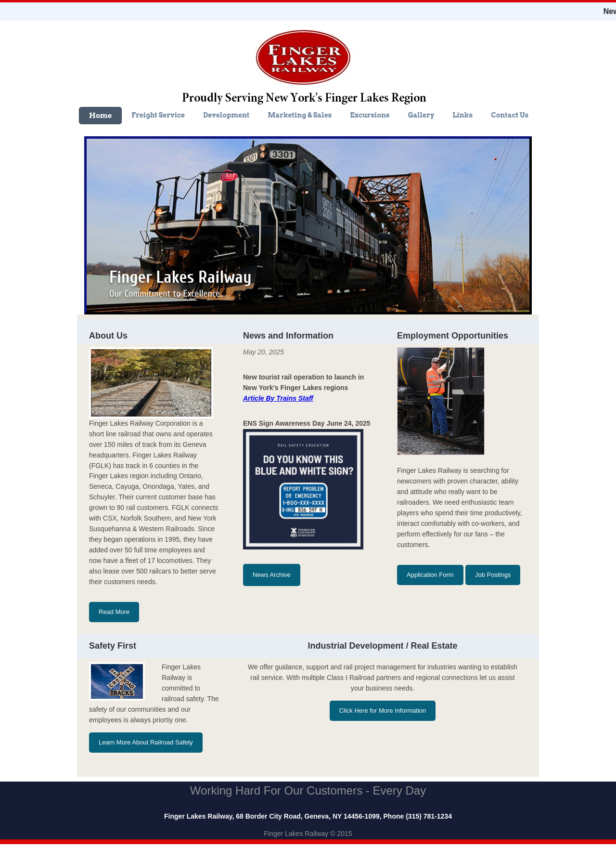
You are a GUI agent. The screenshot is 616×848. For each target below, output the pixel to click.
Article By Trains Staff (278, 398)
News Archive (272, 575)
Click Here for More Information (383, 711)
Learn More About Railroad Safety (146, 742)
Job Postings (493, 575)
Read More (114, 612)
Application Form (430, 575)
